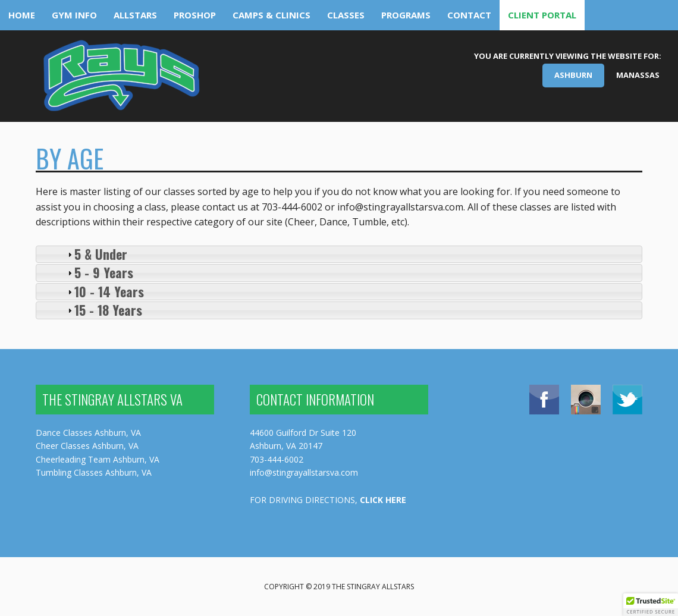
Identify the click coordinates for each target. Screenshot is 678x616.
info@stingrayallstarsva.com (304, 472)
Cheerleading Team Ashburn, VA (98, 459)
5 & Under (101, 254)
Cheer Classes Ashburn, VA (87, 446)
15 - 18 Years (108, 310)
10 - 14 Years (109, 291)
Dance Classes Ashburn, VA (88, 433)
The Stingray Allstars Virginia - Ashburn (120, 80)
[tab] (339, 254)
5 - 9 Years (104, 272)
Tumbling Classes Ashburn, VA (94, 472)
